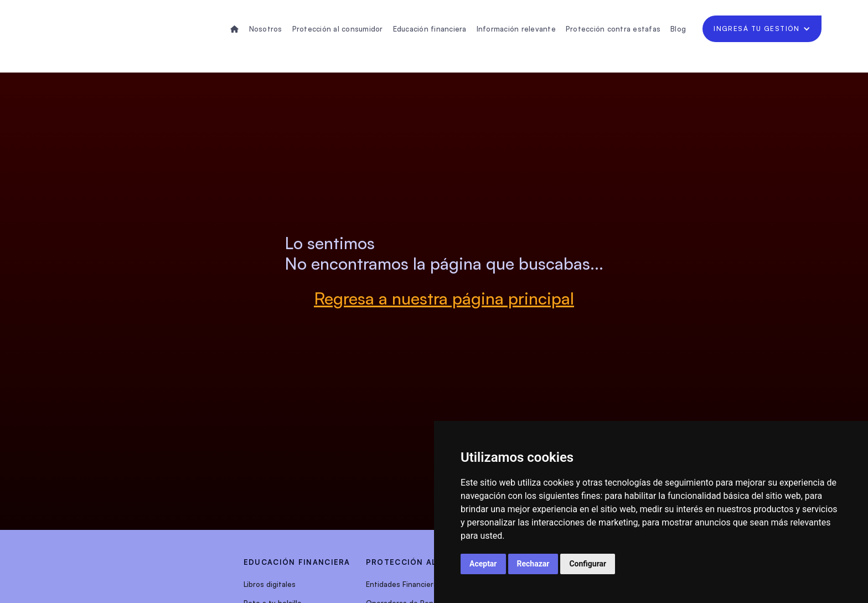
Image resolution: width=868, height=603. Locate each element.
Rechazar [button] (533, 564)
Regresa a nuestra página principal (444, 298)
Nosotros (266, 29)
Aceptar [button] (483, 564)
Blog (678, 29)
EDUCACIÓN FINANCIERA (297, 562)
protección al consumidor (433, 562)
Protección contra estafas (613, 29)
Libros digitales (270, 584)
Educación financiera (430, 29)
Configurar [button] (588, 564)
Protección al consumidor (338, 29)
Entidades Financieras (404, 584)
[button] (762, 29)
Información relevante (516, 29)
